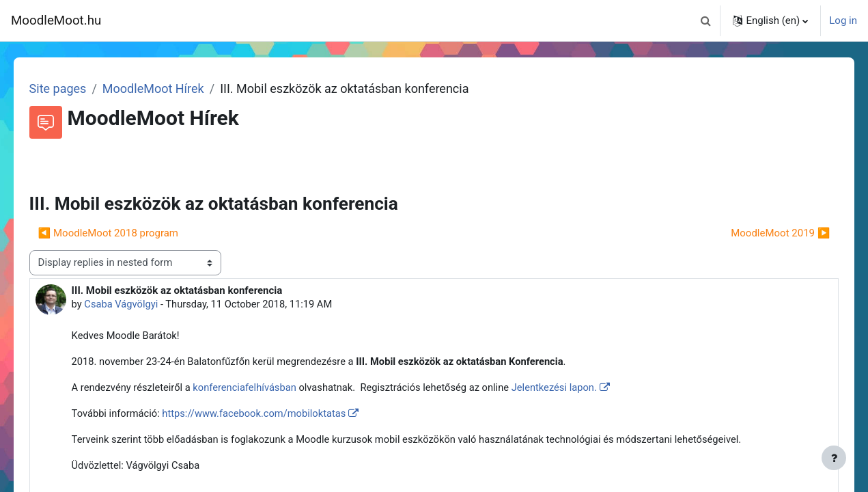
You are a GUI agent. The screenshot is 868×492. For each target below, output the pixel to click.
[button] (705, 20)
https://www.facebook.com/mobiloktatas (278, 415)
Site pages (77, 88)
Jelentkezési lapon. (585, 389)
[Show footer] (834, 458)
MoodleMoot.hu (56, 20)
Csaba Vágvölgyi (141, 304)
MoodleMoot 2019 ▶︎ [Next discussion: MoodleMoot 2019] (761, 233)
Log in (843, 20)
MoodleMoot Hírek (172, 88)
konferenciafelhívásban (269, 389)
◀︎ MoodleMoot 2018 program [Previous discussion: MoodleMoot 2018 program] (127, 233)
